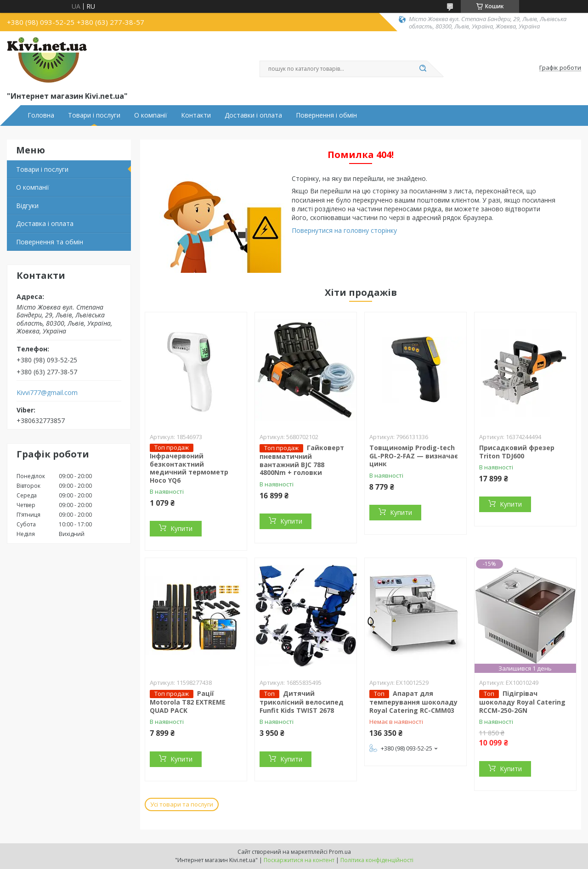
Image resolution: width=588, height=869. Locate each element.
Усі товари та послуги (182, 804)
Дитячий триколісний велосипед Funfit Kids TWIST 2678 (302, 702)
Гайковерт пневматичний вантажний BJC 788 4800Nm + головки (302, 460)
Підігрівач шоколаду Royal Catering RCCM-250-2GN (522, 702)
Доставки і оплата (253, 115)
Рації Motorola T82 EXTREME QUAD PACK (188, 702)
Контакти (196, 115)
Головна (41, 115)
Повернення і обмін (326, 115)
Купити (181, 528)
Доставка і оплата (45, 223)
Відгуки (27, 206)
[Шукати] (423, 69)
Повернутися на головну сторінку (344, 230)
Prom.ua (340, 852)
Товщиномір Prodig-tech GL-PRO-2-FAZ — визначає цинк (414, 456)
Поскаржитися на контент (299, 860)
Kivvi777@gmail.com (47, 393)
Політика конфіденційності (377, 860)
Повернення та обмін (50, 242)
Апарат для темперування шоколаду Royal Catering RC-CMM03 (413, 702)
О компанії (151, 115)
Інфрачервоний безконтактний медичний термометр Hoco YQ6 (189, 468)
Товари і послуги (94, 115)
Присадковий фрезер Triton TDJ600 (517, 452)
